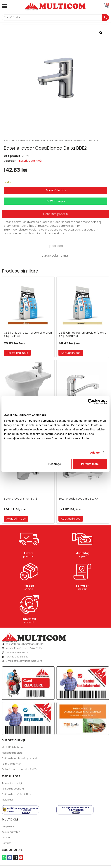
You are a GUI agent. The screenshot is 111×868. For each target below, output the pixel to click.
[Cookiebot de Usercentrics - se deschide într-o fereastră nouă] (91, 401)
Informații (29, 619)
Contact (6, 843)
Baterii (51, 141)
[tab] (55, 214)
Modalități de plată (12, 753)
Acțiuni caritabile (11, 832)
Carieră (6, 837)
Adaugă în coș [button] (71, 353)
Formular (82, 586)
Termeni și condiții (12, 783)
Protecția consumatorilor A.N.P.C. (19, 769)
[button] (101, 33)
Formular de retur (11, 764)
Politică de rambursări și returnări (20, 758)
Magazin (26, 141)
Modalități (82, 553)
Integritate (7, 800)
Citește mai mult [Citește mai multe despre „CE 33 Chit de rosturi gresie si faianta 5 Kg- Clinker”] (17, 353)
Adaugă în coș (56, 190)
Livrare (29, 553)
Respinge (55, 464)
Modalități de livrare (13, 747)
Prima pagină (11, 141)
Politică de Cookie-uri (13, 789)
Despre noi (8, 826)
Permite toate (90, 464)
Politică (29, 586)
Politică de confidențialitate (17, 794)
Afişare (95, 452)
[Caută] (52, 18)
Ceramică (39, 141)
